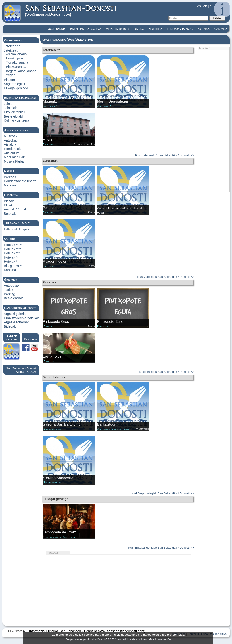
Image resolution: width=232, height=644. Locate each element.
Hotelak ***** (13, 245)
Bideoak (10, 326)
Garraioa (221, 29)
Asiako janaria (16, 54)
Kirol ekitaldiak (14, 112)
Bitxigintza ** (13, 266)
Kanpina (10, 270)
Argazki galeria (15, 314)
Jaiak (8, 104)
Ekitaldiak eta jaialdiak (86, 29)
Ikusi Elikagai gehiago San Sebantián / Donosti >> (161, 548)
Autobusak (12, 285)
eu (212, 6)
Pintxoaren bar (17, 67)
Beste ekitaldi (14, 116)
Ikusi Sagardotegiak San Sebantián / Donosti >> (162, 493)
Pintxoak (10, 80)
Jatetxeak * (12, 46)
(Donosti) (71, 11)
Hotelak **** (12, 249)
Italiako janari (16, 58)
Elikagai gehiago (16, 88)
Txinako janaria (17, 62)
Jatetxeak (11, 50)
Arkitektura (12, 153)
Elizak (8, 205)
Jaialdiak (10, 108)
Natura (139, 29)
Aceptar (110, 639)
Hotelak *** (12, 253)
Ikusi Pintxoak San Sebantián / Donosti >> (166, 372)
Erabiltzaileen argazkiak (21, 318)
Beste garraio (14, 298)
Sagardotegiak (14, 84)
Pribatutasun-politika (214, 634)
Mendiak (10, 185)
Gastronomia (56, 29)
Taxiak (8, 290)
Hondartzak (12, 149)
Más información (160, 639)
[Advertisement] (118, 586)
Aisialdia (10, 144)
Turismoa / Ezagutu (180, 29)
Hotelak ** (11, 257)
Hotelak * (11, 262)
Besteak (10, 214)
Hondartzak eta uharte (20, 181)
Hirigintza (155, 29)
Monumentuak (14, 157)
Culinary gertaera (17, 120)
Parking (9, 294)
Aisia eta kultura (117, 29)
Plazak (9, 201)
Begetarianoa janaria (21, 71)
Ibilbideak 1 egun (16, 229)
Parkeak (10, 177)
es (199, 6)
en (205, 6)
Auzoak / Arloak (15, 209)
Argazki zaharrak (16, 322)
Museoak (11, 136)
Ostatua (204, 29)
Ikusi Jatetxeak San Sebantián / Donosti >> (165, 277)
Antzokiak (11, 140)
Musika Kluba (14, 161)
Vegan (11, 75)
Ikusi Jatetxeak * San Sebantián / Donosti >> (165, 155)
